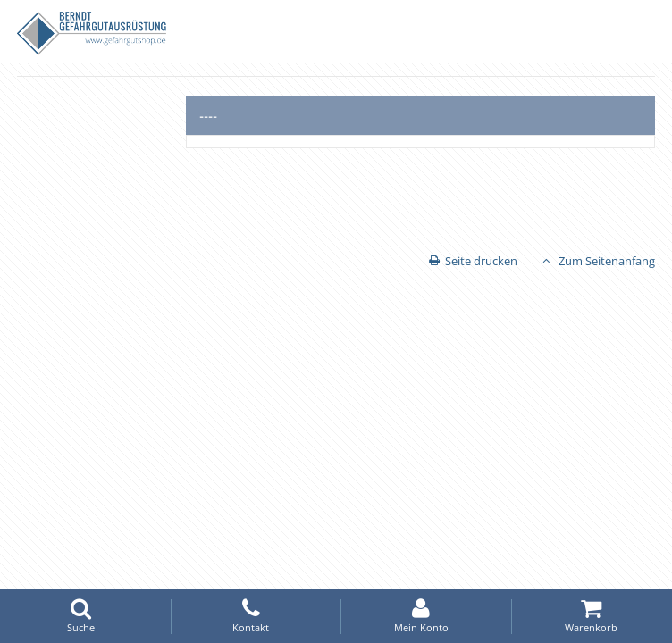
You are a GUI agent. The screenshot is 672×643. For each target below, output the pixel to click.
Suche (80, 616)
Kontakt (251, 616)
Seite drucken (481, 261)
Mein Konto (421, 616)
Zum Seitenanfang (607, 261)
